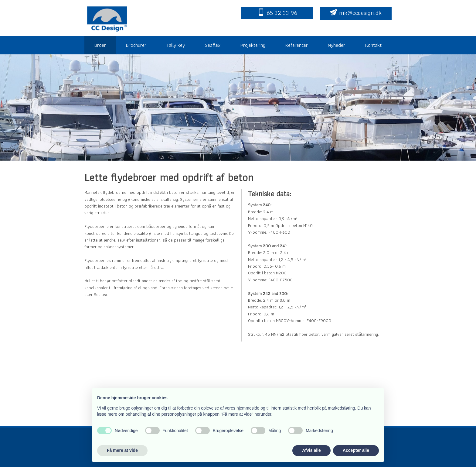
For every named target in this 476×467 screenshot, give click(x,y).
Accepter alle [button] (356, 450)
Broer (100, 45)
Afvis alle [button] (311, 450)
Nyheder (337, 45)
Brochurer (136, 45)
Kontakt (373, 45)
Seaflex (213, 45)
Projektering (253, 45)
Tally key (176, 45)
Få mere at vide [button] (122, 450)
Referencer (297, 45)
